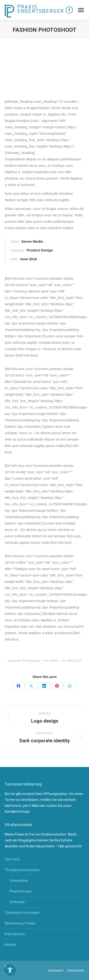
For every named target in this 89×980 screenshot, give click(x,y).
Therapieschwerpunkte (22, 870)
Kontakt (11, 945)
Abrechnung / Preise (20, 923)
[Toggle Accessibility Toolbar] (10, 970)
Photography (31, 661)
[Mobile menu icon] (81, 10)
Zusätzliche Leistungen (22, 913)
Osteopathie (19, 881)
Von (51, 661)
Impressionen (15, 934)
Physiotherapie (21, 891)
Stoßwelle (17, 902)
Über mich (12, 859)
